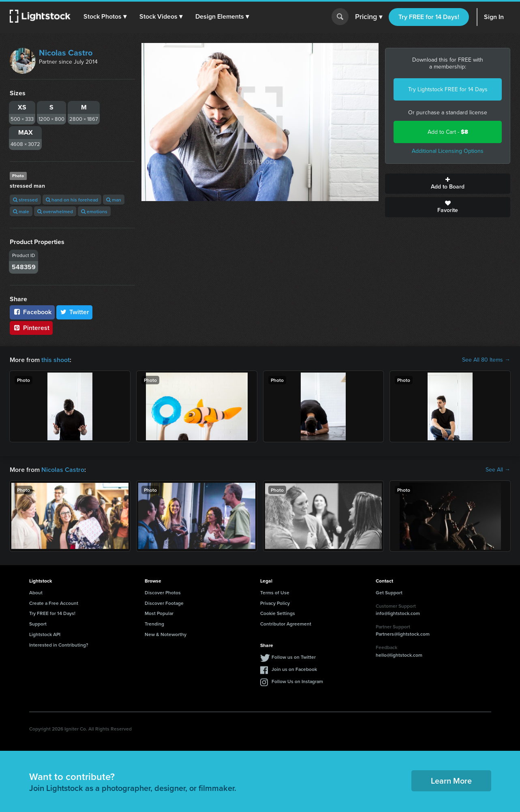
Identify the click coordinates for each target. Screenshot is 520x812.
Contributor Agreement (286, 624)
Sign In (494, 17)
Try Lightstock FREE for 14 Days (448, 89)
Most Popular (159, 613)
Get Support (389, 592)
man (114, 200)
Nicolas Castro (66, 53)
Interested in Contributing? (59, 645)
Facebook (32, 312)
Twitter (75, 312)
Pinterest (31, 328)
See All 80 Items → (486, 360)
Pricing (369, 17)
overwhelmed (55, 211)
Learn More (451, 781)
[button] (105, 17)
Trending (154, 624)
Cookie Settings (278, 613)
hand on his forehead (72, 200)
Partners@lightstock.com (403, 634)
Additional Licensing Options (448, 151)
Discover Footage (164, 603)
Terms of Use (275, 592)
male (21, 211)
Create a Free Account (54, 603)
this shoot (56, 360)
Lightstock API (45, 634)
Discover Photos (163, 592)
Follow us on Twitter (294, 657)
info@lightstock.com (398, 613)
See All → (498, 470)
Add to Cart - (448, 132)
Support (38, 624)
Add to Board (448, 184)
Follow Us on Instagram (297, 681)
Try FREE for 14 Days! (429, 17)
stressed (25, 200)
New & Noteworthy (166, 634)
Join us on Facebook (294, 669)
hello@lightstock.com (399, 655)
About (36, 592)
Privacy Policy (275, 603)
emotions (94, 211)
